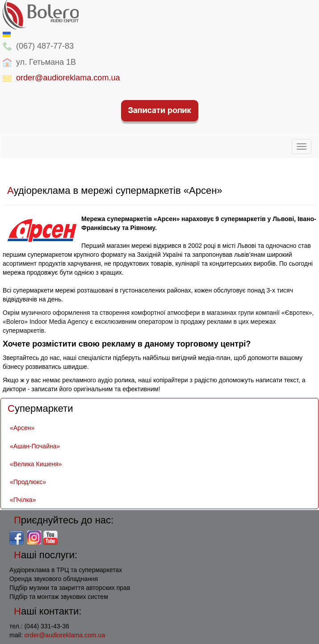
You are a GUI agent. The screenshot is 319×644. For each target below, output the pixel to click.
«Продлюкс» (28, 482)
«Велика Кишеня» (36, 464)
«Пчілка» (23, 500)
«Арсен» (22, 428)
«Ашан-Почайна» (35, 446)
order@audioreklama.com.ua (68, 78)
